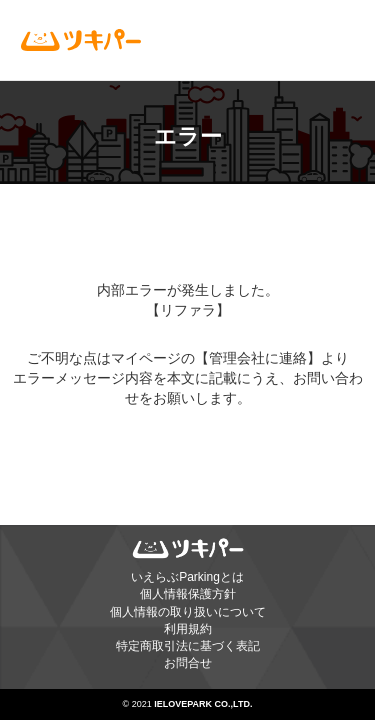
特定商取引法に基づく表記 (188, 646)
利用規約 (188, 629)
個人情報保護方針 (188, 594)
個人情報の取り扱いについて (188, 612)
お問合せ (188, 663)
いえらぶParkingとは (187, 577)
